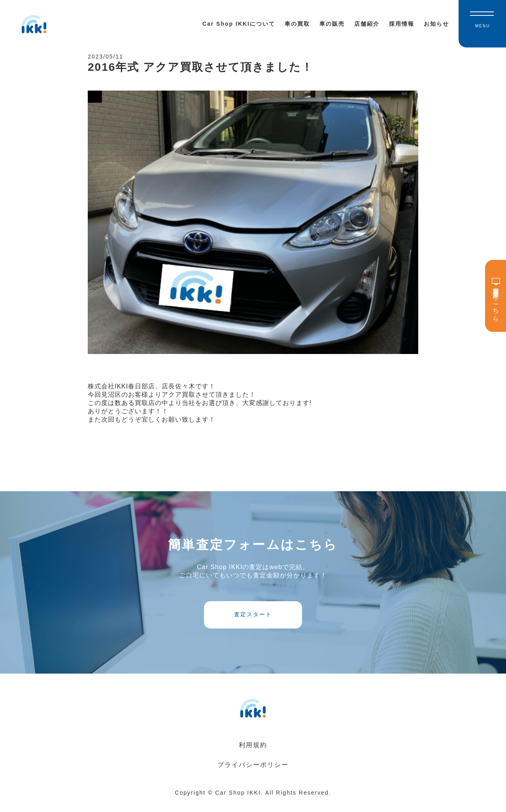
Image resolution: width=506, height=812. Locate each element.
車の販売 (332, 24)
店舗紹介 (367, 24)
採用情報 (402, 24)
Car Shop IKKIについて (239, 24)
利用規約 (253, 755)
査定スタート (253, 622)
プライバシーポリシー (253, 775)
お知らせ (436, 24)
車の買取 (297, 24)
